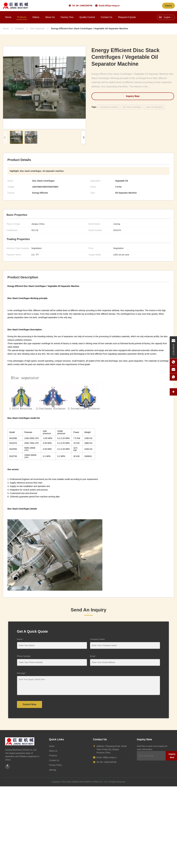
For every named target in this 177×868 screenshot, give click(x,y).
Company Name (97, 639)
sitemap (53, 770)
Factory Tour (67, 17)
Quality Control (87, 17)
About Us (50, 17)
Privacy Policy (55, 765)
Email (93, 656)
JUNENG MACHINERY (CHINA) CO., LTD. (90, 782)
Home (8, 17)
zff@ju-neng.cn (112, 6)
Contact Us (107, 17)
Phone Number (24, 656)
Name (20, 639)
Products (22, 17)
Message (22, 673)
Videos (36, 17)
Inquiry (168, 6)
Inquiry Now (133, 96)
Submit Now (29, 704)
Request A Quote (127, 17)
